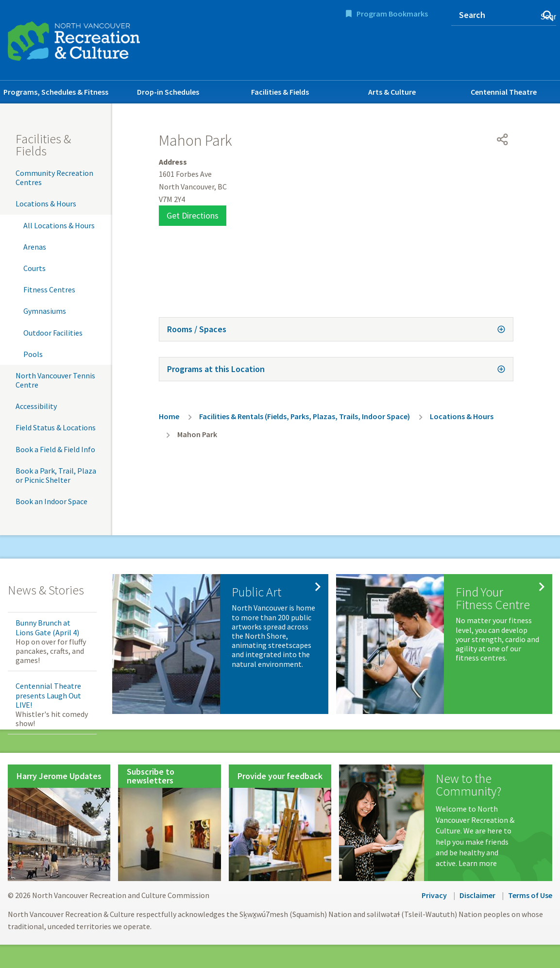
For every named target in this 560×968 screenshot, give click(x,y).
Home (169, 416)
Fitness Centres (49, 289)
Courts (34, 268)
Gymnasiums (45, 311)
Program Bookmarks (392, 14)
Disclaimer (477, 895)
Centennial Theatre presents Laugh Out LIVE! (48, 695)
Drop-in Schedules (168, 92)
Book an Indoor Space (51, 501)
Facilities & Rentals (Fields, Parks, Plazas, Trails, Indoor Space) (305, 416)
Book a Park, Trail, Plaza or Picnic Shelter (56, 475)
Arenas (35, 247)
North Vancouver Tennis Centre (55, 380)
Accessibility (36, 406)
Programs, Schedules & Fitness (56, 92)
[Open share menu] (503, 139)
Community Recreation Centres (54, 178)
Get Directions (193, 215)
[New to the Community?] (446, 823)
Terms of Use (530, 895)
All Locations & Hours (59, 225)
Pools (33, 354)
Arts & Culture (392, 92)
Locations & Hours (46, 204)
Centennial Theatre (504, 92)
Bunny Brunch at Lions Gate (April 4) (47, 627)
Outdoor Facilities (53, 333)
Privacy (434, 895)
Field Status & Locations (56, 427)
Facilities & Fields (280, 92)
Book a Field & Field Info (55, 449)
